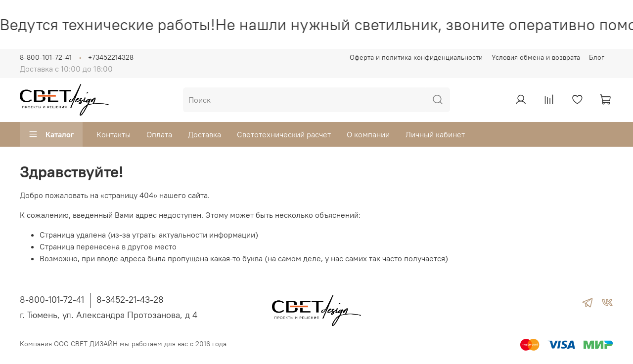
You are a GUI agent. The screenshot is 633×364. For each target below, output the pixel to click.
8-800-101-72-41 (46, 57)
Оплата (159, 134)
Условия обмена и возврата (536, 57)
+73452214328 (111, 57)
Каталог (51, 134)
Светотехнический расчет (284, 134)
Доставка (204, 134)
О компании (368, 134)
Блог (597, 57)
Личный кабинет (435, 134)
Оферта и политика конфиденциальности (416, 57)
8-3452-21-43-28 (130, 300)
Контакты (113, 134)
